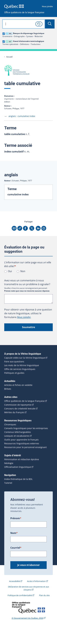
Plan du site (44, 595)
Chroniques (10, 425)
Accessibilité (15, 581)
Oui (10, 271)
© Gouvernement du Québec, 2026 (27, 618)
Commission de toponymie (18, 405)
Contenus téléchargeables (18, 432)
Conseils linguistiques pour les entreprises (26, 428)
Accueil (9, 57)
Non (23, 271)
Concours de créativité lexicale (20, 409)
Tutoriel (8, 483)
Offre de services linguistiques (20, 369)
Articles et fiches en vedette (18, 385)
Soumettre (28, 327)
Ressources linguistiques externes (22, 443)
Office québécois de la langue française (24, 13)
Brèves (8, 389)
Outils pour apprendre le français (21, 440)
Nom (14, 533)
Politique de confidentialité (20, 595)
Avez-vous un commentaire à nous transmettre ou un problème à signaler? (27, 282)
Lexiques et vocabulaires (17, 436)
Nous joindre (47, 6)
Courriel (16, 548)
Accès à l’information (36, 581)
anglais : (22, 116)
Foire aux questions (14, 362)
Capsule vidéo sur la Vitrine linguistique (25, 358)
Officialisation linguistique (18, 467)
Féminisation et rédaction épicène (22, 459)
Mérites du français (14, 412)
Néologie (9, 463)
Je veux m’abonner (28, 565)
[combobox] (24, 24)
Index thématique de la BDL (18, 479)
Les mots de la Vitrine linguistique (22, 365)
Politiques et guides (14, 373)
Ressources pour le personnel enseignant (25, 447)
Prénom (16, 518)
